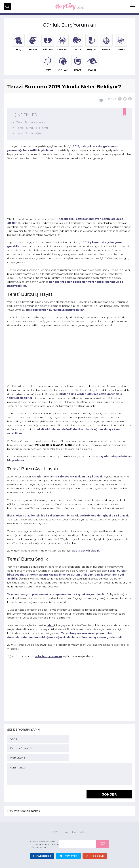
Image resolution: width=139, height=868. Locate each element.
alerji (51, 625)
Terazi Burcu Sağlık (29, 133)
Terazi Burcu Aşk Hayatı (32, 128)
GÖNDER (109, 794)
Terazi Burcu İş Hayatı (31, 122)
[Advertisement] (69, 189)
